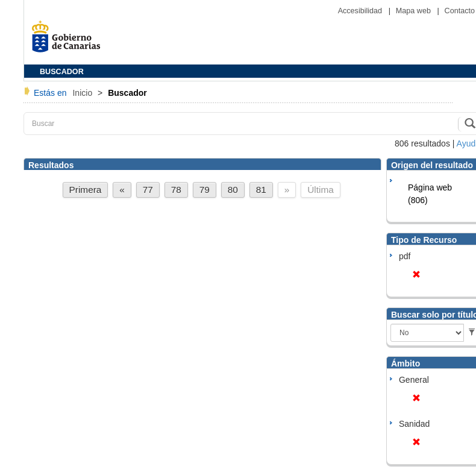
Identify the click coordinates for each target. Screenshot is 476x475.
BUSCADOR (62, 72)
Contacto (460, 11)
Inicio (83, 93)
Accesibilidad (361, 11)
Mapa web (415, 11)
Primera (86, 190)
